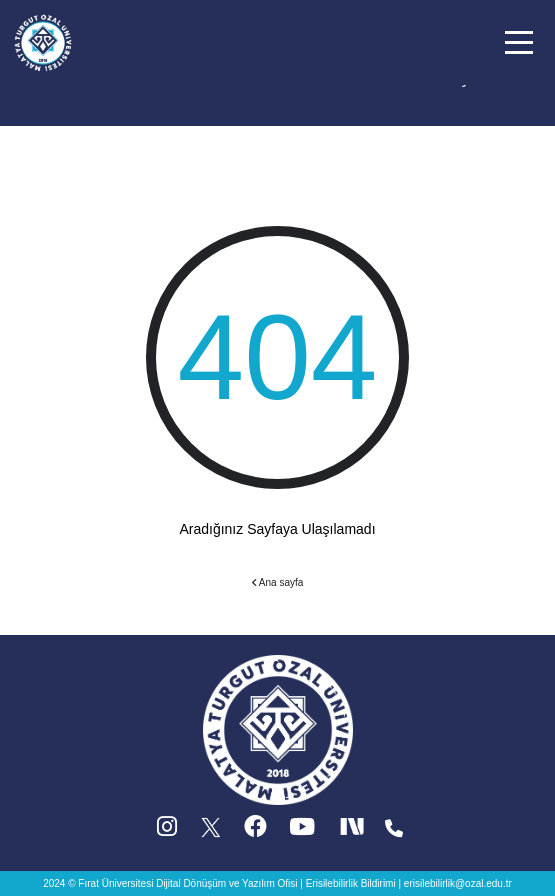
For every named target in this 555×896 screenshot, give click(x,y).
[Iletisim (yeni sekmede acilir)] (394, 831)
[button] (519, 42)
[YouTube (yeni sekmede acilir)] (302, 831)
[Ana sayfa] (43, 41)
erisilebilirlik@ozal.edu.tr (458, 883)
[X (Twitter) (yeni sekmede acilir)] (212, 831)
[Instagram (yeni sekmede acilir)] (167, 831)
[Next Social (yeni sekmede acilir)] (354, 831)
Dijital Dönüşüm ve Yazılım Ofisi (226, 883)
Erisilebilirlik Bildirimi (351, 883)
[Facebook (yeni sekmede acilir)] (255, 831)
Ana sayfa (278, 582)
